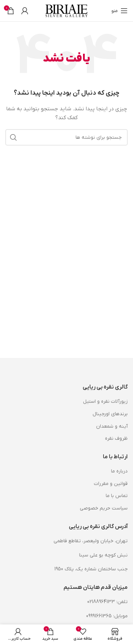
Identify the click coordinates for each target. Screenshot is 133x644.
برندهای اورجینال (110, 414)
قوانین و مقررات (111, 484)
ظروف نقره (116, 439)
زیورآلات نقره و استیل (105, 402)
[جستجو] (66, 137)
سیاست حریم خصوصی (104, 508)
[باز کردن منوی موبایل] (120, 11)
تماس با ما (117, 496)
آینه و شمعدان (112, 426)
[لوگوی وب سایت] (67, 10)
